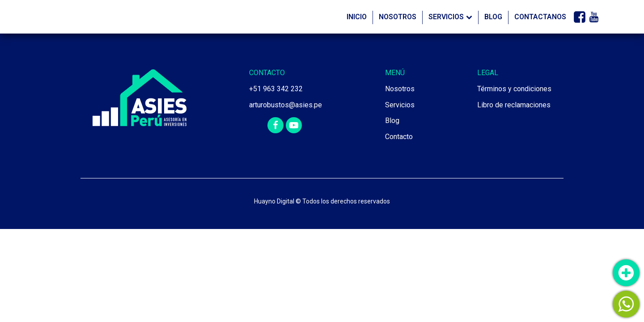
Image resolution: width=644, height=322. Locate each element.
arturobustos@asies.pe (286, 105)
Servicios (450, 17)
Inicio (357, 17)
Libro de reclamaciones (514, 105)
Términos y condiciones (514, 89)
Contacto (399, 137)
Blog (493, 17)
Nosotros (398, 17)
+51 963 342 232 (276, 89)
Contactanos (540, 17)
